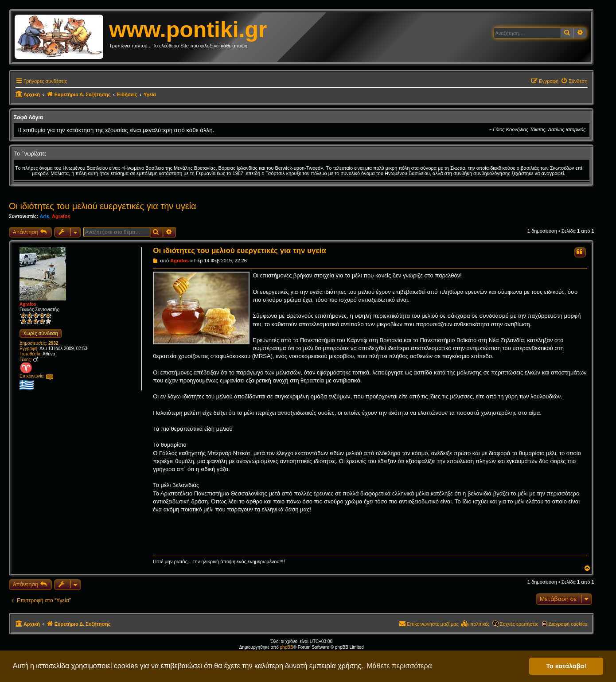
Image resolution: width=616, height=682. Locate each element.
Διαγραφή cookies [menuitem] (568, 624)
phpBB (287, 647)
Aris (44, 216)
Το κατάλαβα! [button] (566, 666)
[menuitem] (574, 81)
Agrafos (61, 216)
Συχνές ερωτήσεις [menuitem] (519, 624)
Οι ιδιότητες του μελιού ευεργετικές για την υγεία (103, 206)
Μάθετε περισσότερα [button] (399, 666)
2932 (53, 343)
